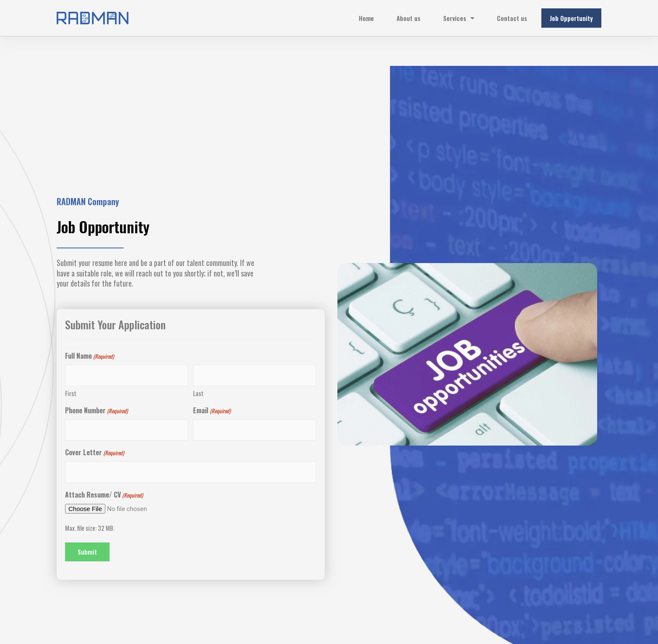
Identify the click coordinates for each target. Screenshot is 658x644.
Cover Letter (94, 453)
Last (198, 393)
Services (459, 18)
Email (211, 411)
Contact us (512, 18)
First (71, 393)
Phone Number (96, 411)
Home (366, 18)
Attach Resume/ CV (104, 495)
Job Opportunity (571, 18)
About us (409, 18)
